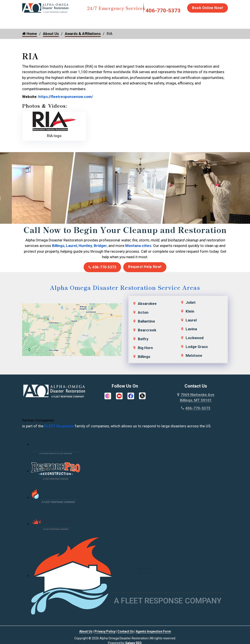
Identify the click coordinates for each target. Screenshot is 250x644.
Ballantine (146, 321)
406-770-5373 (163, 11)
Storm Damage (91, 22)
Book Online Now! (208, 8)
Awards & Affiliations (83, 34)
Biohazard (171, 20)
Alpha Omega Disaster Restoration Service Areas (125, 287)
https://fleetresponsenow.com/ (65, 97)
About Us (51, 34)
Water (46, 20)
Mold (116, 20)
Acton (143, 312)
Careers (232, 20)
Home (27, 20)
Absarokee (147, 304)
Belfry (143, 339)
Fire (68, 20)
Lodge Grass (197, 347)
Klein (190, 311)
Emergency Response (202, 22)
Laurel (71, 246)
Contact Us (126, 631)
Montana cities (138, 246)
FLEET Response (59, 426)
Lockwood (195, 338)
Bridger (100, 246)
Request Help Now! (145, 267)
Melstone (194, 355)
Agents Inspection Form (153, 631)
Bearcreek (147, 330)
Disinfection (143, 20)
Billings (58, 246)
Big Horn (145, 348)
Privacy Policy (105, 631)
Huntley (85, 246)
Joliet (191, 302)
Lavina (191, 329)
